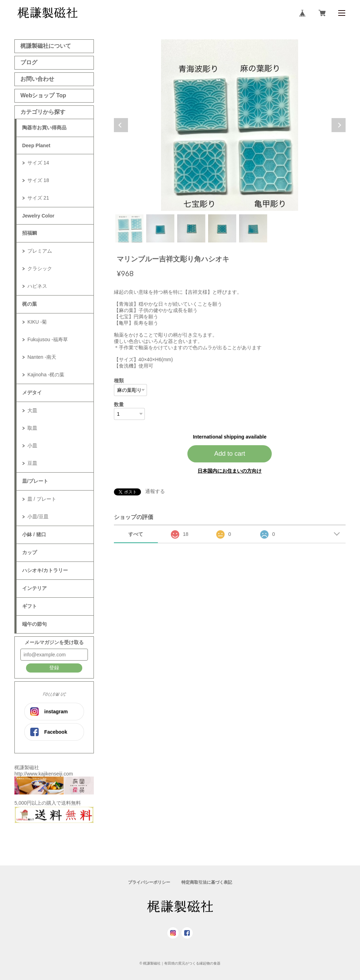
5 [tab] (253, 228)
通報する (155, 491)
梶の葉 (30, 304)
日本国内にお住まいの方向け (230, 471)
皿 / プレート (42, 499)
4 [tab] (222, 228)
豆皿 (32, 463)
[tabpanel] (230, 125)
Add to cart (230, 454)
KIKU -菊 (37, 322)
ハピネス (37, 286)
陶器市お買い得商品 (44, 128)
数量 (119, 404)
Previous (121, 125)
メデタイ (32, 392)
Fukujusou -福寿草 (48, 339)
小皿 (32, 446)
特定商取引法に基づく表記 (207, 882)
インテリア (34, 588)
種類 (119, 381)
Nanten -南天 (42, 357)
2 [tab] (160, 228)
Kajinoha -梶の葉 (46, 375)
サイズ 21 (38, 198)
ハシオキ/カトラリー (45, 570)
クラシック (40, 268)
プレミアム (40, 251)
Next (339, 125)
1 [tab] (129, 228)
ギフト (30, 606)
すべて (136, 534)
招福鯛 (30, 233)
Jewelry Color (38, 216)
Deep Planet (36, 145)
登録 (54, 668)
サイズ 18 (38, 180)
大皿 (32, 410)
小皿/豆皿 (38, 517)
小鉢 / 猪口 (34, 534)
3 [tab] (191, 228)
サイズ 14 (38, 163)
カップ (30, 552)
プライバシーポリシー (149, 882)
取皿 (32, 428)
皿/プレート (35, 481)
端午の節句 (34, 624)
